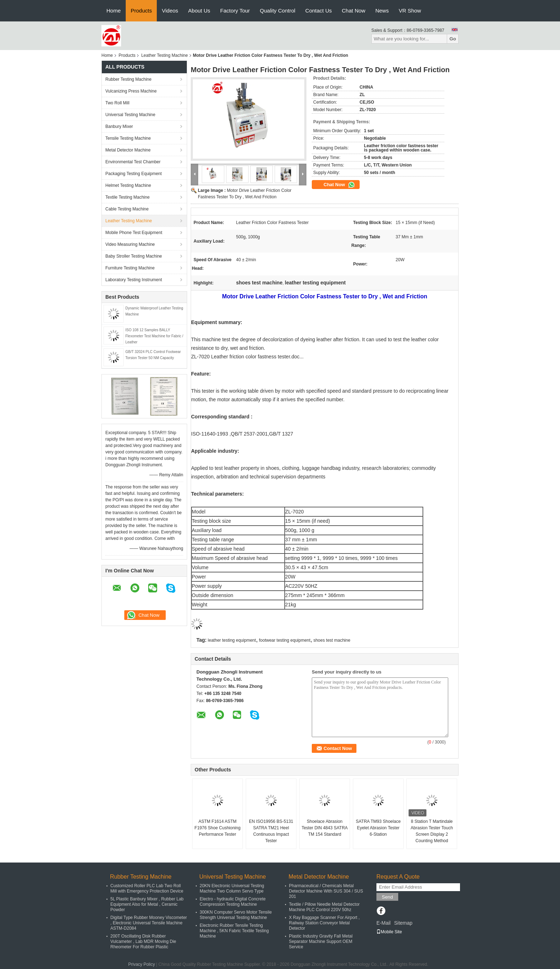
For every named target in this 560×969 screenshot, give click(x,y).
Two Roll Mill (117, 103)
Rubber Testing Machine (128, 79)
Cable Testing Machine (127, 209)
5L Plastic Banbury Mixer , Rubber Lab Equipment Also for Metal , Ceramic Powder (147, 904)
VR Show (410, 11)
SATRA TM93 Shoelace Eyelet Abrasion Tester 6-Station (378, 828)
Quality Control (278, 11)
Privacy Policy (142, 964)
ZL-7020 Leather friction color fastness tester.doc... (247, 357)
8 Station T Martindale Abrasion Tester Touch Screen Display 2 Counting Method (432, 831)
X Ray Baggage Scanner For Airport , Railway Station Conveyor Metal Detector (324, 923)
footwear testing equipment (285, 640)
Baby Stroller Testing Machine (134, 256)
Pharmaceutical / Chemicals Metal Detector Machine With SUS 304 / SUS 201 (326, 891)
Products (141, 11)
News (382, 11)
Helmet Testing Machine (128, 185)
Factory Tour (235, 11)
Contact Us (319, 11)
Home (114, 11)
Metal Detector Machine (128, 150)
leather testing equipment (232, 640)
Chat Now (354, 11)
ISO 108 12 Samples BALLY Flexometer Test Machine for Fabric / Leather (154, 336)
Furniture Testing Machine (130, 268)
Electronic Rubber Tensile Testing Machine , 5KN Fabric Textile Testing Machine (234, 931)
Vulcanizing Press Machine (131, 91)
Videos (170, 11)
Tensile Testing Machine (128, 138)
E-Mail (384, 923)
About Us (199, 11)
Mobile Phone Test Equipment (134, 233)
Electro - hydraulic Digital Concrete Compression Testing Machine (233, 902)
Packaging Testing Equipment (134, 174)
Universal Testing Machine (130, 115)
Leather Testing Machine (164, 55)
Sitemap (403, 923)
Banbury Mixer (119, 126)
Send (387, 897)
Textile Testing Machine (127, 197)
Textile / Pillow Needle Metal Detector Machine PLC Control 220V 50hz (324, 907)
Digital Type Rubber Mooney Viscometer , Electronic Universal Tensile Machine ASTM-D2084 (149, 923)
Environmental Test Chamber (133, 162)
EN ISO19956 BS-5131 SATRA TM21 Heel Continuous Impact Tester (271, 831)
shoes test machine (332, 640)
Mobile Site (389, 932)
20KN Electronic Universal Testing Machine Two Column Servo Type (232, 888)
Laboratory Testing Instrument (134, 280)
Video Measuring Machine (130, 244)
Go (453, 39)
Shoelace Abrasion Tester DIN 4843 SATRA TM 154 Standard (324, 828)
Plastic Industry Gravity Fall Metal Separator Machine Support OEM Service (321, 941)
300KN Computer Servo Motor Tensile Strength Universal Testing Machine (236, 915)
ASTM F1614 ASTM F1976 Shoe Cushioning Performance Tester (218, 828)
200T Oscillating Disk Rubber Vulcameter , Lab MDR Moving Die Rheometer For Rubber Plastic (143, 941)
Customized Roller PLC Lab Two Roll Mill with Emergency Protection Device (147, 888)
